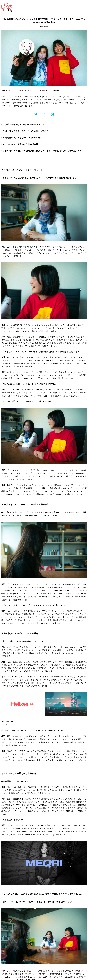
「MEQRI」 (40, 825)
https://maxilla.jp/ (8, 725)
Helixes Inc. (6, 90)
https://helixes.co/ (9, 722)
